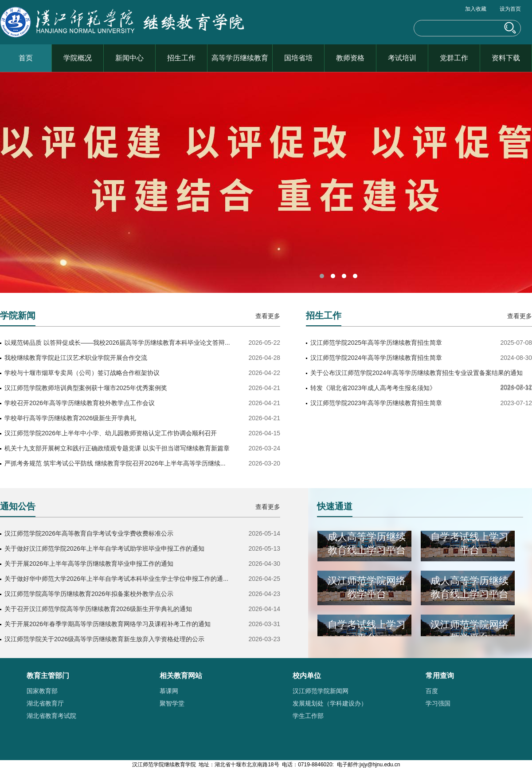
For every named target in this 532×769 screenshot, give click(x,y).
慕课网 (169, 691)
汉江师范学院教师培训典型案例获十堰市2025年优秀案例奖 (86, 388)
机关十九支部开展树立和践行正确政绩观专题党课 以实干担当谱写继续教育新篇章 (117, 448)
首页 (26, 58)
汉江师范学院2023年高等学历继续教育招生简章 (376, 403)
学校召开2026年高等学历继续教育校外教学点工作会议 (80, 403)
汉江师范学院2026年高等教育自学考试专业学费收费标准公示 (89, 533)
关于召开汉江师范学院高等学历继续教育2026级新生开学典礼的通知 (98, 609)
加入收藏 (476, 9)
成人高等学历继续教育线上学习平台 (367, 545)
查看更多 (268, 316)
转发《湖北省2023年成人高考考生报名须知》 (373, 388)
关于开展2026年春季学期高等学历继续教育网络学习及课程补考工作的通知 (108, 624)
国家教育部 (42, 691)
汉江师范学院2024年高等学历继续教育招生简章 (376, 358)
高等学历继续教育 (240, 58)
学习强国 (438, 703)
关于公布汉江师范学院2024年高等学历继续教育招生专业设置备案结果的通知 (417, 373)
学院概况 (78, 58)
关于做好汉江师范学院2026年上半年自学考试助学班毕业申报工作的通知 (104, 548)
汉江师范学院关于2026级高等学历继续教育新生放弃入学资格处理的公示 (104, 639)
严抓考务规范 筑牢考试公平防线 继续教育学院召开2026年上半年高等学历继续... (115, 463)
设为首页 (510, 9)
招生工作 (181, 58)
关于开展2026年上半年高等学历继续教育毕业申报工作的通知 (89, 564)
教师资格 (350, 58)
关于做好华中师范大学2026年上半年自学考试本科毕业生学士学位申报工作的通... (116, 579)
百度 (432, 691)
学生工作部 (308, 716)
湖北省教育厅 (45, 703)
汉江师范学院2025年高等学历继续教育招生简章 (376, 343)
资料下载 (506, 58)
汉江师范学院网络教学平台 (367, 589)
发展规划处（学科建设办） (330, 703)
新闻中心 (129, 58)
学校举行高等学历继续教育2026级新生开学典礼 (70, 418)
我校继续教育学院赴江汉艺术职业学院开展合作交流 (76, 358)
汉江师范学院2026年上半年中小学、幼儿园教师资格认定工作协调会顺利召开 (111, 433)
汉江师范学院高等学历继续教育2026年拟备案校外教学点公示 (89, 594)
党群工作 (454, 58)
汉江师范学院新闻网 (321, 691)
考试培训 (402, 58)
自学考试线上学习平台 (469, 545)
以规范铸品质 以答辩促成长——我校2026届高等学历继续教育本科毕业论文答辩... (117, 343)
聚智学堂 (172, 703)
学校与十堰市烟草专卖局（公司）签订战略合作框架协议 (82, 373)
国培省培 (298, 58)
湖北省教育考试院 (51, 716)
